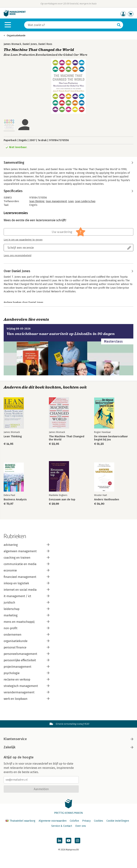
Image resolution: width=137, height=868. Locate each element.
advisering (27, 545)
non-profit (27, 628)
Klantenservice (68, 739)
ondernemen (27, 635)
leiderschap (27, 609)
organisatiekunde (27, 641)
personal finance (27, 647)
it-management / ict (27, 596)
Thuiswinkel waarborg (21, 821)
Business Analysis (15, 500)
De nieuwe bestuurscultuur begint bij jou (111, 438)
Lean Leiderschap (85, 201)
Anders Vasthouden (107, 500)
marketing (27, 615)
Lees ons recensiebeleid (17, 255)
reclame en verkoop (27, 679)
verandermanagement (27, 692)
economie (27, 570)
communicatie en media (27, 564)
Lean (71, 201)
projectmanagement (27, 667)
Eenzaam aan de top (62, 500)
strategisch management (27, 686)
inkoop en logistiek (27, 583)
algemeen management (27, 551)
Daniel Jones (30, 44)
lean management (56, 201)
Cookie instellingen (118, 821)
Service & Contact (62, 826)
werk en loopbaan (27, 699)
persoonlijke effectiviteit (27, 660)
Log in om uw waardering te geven (23, 240)
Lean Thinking (13, 436)
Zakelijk (68, 747)
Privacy (86, 821)
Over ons (81, 826)
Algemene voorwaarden (53, 821)
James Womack (12, 44)
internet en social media (27, 590)
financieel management (27, 577)
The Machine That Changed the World (67, 438)
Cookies (99, 821)
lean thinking (37, 201)
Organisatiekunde (16, 35)
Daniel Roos (45, 44)
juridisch (27, 603)
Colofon (74, 821)
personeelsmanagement (27, 654)
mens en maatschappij (27, 622)
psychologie (27, 673)
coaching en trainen (27, 558)
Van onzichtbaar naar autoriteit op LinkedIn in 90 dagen (61, 334)
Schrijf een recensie (21, 248)
